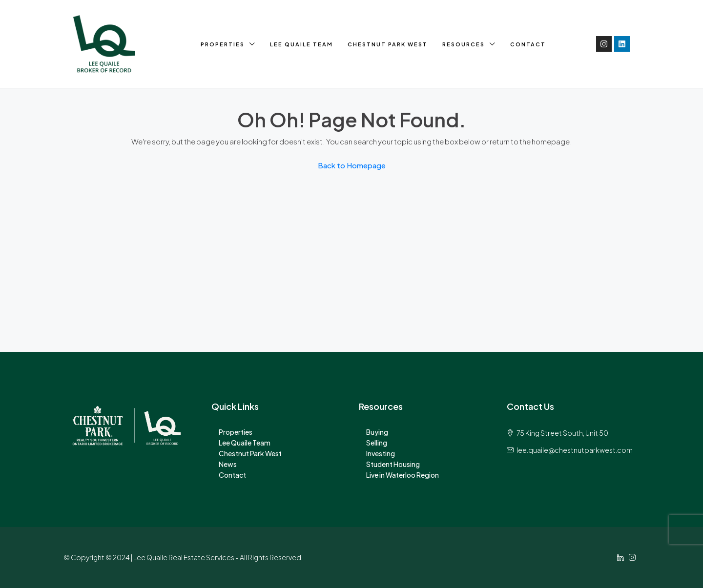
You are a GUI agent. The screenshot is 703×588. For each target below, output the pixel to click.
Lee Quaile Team (301, 44)
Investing (381, 453)
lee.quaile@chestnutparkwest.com (575, 450)
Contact (528, 44)
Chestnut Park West (388, 44)
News (228, 464)
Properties (223, 44)
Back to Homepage (352, 165)
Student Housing (393, 464)
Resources (464, 44)
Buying (377, 432)
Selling (377, 443)
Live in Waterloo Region (403, 475)
